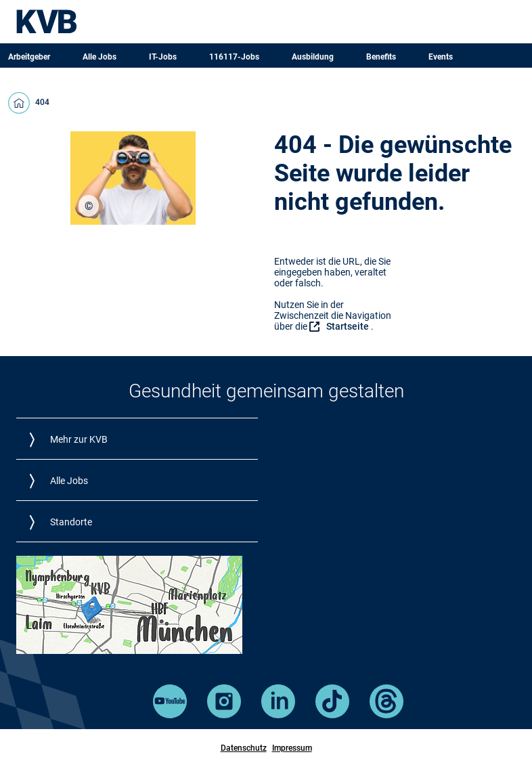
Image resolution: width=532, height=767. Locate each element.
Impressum (292, 748)
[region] (89, 206)
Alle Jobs (99, 57)
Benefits (381, 57)
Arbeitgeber (29, 57)
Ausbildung (313, 57)
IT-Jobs (163, 57)
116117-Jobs (234, 57)
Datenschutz (244, 748)
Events (441, 57)
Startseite (348, 326)
